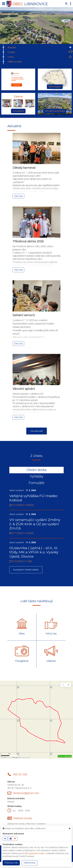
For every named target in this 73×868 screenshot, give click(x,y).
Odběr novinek (15, 62)
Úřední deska (36, 470)
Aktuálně (12, 47)
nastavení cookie (35, 853)
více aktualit (37, 431)
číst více (18, 196)
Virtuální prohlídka (55, 111)
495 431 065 (20, 775)
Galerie (18, 97)
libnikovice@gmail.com (26, 793)
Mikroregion (55, 87)
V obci (11, 57)
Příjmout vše (11, 863)
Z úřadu (11, 52)
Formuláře (37, 483)
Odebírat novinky (23, 818)
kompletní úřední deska (26, 570)
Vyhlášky (37, 476)
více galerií (18, 111)
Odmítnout (30, 863)
